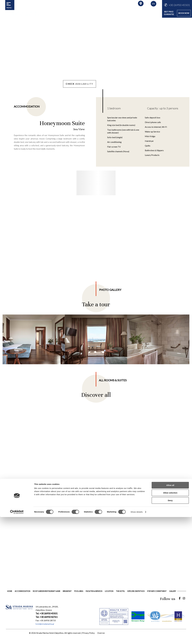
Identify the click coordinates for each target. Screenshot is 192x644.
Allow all (170, 612)
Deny (170, 627)
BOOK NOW (183, 13)
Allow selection (170, 620)
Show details (137, 639)
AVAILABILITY (77, 84)
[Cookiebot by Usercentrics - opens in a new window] (17, 639)
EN (153, 4)
